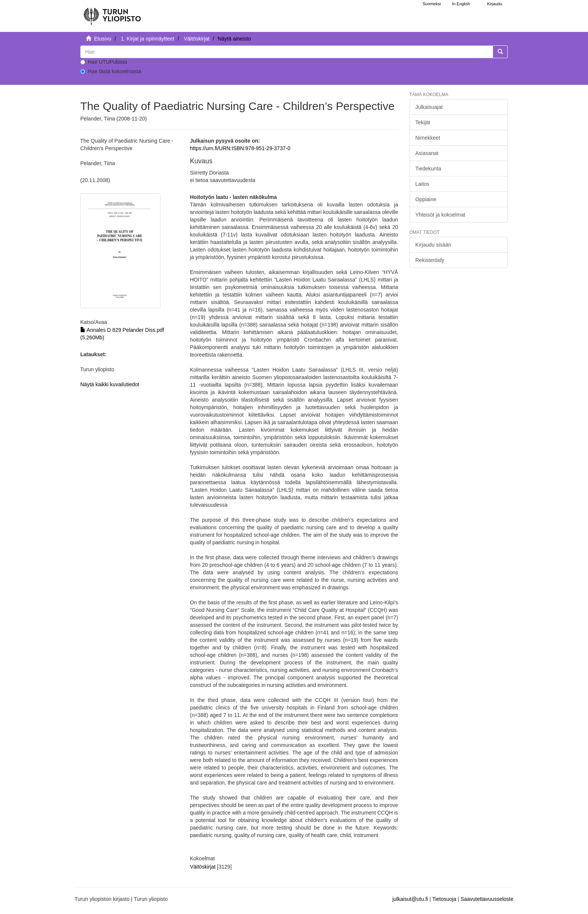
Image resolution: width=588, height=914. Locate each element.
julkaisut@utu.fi (410, 899)
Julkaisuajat (429, 107)
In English (461, 4)
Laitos (422, 184)
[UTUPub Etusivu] (112, 13)
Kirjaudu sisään (433, 245)
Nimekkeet (428, 138)
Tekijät (423, 122)
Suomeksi (432, 4)
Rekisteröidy (430, 260)
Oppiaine (426, 199)
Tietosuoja (444, 899)
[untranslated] (287, 52)
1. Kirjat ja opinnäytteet (147, 39)
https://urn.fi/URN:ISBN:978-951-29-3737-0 (240, 148)
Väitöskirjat (196, 39)
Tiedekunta (428, 169)
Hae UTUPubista (104, 62)
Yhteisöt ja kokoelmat (440, 215)
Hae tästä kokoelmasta (111, 71)
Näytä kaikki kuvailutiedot (110, 384)
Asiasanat (427, 153)
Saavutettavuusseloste (487, 899)
